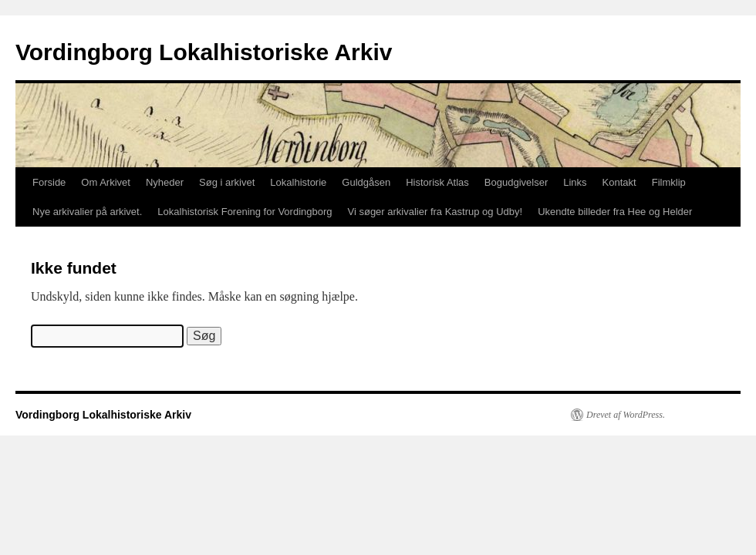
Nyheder (165, 182)
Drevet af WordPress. (626, 415)
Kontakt (619, 182)
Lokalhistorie (298, 182)
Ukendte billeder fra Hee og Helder (615, 212)
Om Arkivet (106, 182)
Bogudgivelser (516, 182)
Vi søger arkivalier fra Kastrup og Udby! (435, 212)
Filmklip (669, 182)
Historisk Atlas (437, 182)
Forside (49, 182)
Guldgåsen (366, 182)
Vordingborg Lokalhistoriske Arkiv (204, 52)
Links (575, 182)
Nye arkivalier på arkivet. (87, 212)
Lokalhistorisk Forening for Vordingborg (245, 212)
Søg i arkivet (227, 182)
